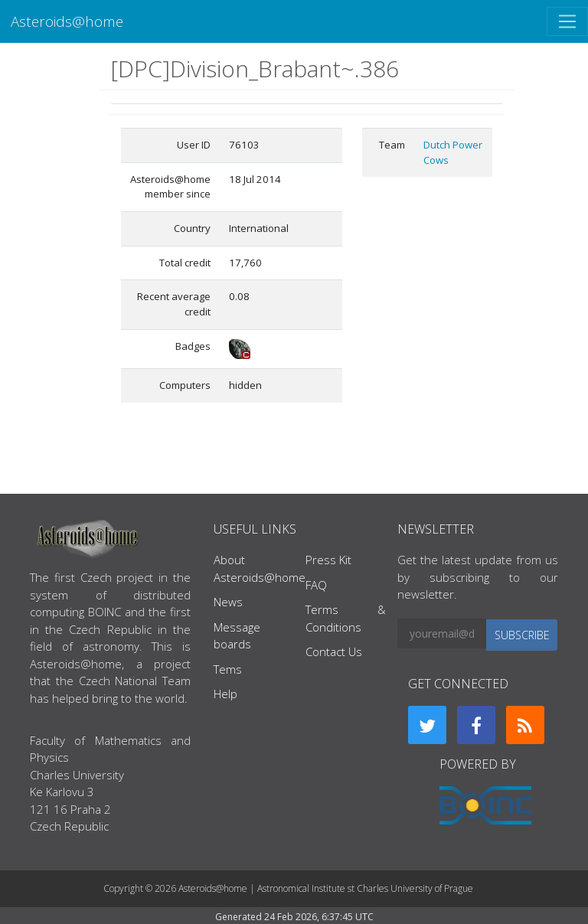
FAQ (316, 585)
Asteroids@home (67, 21)
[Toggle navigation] (567, 21)
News (228, 602)
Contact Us (334, 651)
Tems (228, 669)
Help (225, 694)
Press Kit (328, 560)
